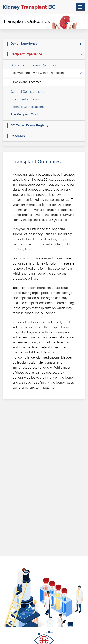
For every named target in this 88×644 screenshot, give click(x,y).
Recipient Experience (26, 54)
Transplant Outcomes (27, 82)
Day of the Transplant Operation (33, 65)
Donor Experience (24, 44)
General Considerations (27, 92)
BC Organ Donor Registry (29, 126)
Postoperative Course (26, 99)
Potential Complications (27, 107)
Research (18, 136)
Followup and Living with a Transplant (37, 73)
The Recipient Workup (26, 114)
